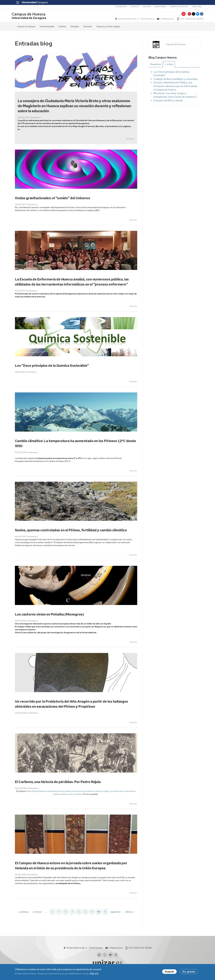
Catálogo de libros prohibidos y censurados (176, 79)
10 (66, 912)
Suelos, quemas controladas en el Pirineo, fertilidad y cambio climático (71, 531)
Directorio (194, 7)
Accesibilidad (118, 7)
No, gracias (189, 972)
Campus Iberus (157, 7)
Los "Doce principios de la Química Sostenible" (52, 366)
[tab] (156, 65)
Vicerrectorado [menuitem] (47, 27)
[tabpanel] (174, 87)
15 (99, 912)
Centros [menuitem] (62, 27)
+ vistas (169, 65)
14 (92, 912)
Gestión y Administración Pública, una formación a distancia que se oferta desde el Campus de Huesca (175, 87)
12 (79, 912)
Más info (94, 974)
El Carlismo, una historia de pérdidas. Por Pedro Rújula (58, 782)
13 (85, 912)
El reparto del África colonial (168, 101)
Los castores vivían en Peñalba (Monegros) (49, 615)
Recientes (156, 65)
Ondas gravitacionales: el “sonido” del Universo (53, 199)
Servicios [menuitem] (88, 27)
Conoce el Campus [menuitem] (26, 27)
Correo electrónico (176, 7)
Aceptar (169, 972)
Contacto (132, 7)
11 (72, 912)
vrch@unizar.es (164, 19)
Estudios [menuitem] (75, 27)
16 (105, 912)
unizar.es (143, 7)
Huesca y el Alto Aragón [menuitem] (108, 27)
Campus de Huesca (32, 15)
